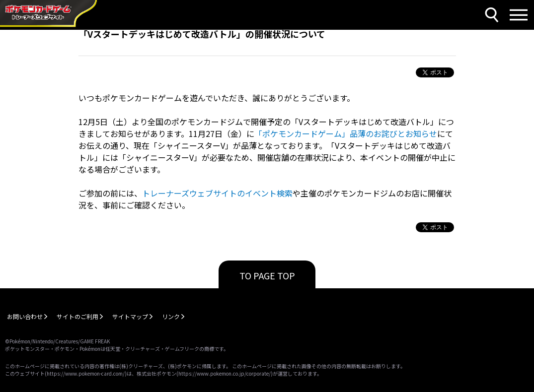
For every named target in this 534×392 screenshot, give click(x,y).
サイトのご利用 (77, 316)
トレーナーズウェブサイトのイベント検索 (217, 193)
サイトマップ (130, 316)
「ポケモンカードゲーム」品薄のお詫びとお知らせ (346, 133)
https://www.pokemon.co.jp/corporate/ (225, 373)
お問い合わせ (25, 316)
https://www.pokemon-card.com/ (86, 373)
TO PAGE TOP (267, 275)
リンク (171, 316)
